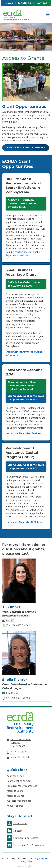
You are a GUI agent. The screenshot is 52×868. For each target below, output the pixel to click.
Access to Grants (15, 796)
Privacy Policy (26, 861)
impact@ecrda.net (20, 757)
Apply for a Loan (15, 776)
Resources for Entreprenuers (26, 148)
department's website (17, 255)
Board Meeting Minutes (19, 781)
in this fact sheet (21, 252)
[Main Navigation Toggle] (48, 14)
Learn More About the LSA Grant (24, 433)
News (9, 3)
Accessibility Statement (38, 858)
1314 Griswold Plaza (21, 739)
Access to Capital (15, 791)
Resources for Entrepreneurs (22, 786)
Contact (42, 3)
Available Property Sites (19, 801)
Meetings (25, 3)
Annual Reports (15, 806)
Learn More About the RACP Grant (25, 522)
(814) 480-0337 (18, 752)
